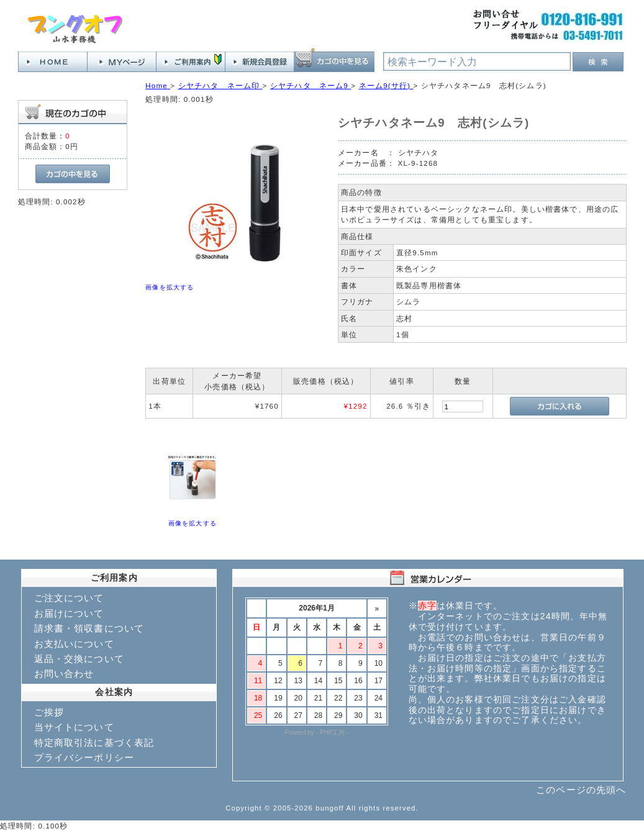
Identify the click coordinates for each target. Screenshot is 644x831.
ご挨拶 (49, 712)
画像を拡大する (170, 287)
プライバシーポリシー (84, 757)
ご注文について (69, 598)
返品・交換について (79, 659)
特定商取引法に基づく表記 (94, 742)
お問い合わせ (64, 674)
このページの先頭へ (581, 790)
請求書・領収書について (89, 628)
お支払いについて (74, 644)
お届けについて (69, 613)
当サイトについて (74, 727)
